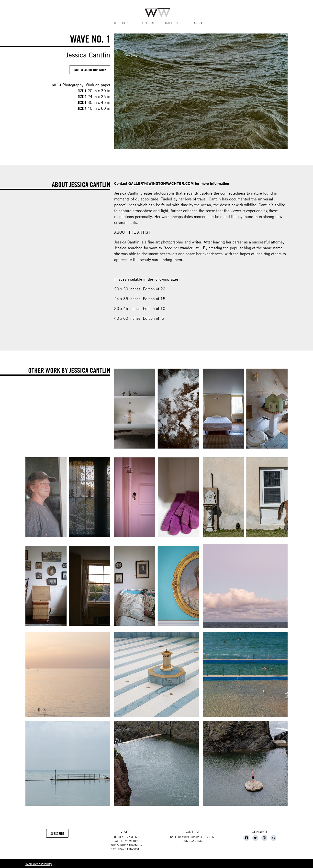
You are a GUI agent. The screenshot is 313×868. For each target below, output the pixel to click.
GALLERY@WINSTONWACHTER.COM (161, 183)
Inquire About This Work (90, 70)
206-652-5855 (192, 841)
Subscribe (59, 835)
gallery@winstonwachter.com (192, 837)
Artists (148, 23)
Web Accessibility (39, 864)
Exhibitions (121, 23)
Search (196, 23)
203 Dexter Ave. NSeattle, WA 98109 (125, 839)
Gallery (172, 23)
